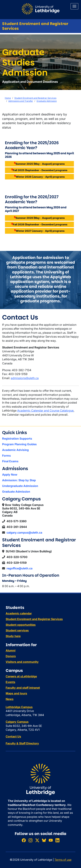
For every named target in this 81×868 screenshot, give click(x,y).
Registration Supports (17, 439)
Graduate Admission (47, 101)
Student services (17, 630)
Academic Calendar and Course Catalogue (45, 411)
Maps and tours (16, 693)
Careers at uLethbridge (21, 676)
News (10, 699)
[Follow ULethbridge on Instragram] (30, 840)
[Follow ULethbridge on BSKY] (44, 840)
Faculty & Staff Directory (22, 743)
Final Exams (10, 461)
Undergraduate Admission (20, 486)
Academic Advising (15, 450)
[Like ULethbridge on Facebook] (24, 840)
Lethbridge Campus (19, 707)
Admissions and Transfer (21, 101)
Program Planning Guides (19, 444)
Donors (11, 656)
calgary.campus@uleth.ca (24, 533)
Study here (13, 636)
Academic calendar (19, 613)
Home (8, 98)
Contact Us (13, 736)
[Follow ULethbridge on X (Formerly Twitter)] (37, 840)
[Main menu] (74, 6)
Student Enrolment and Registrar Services (35, 26)
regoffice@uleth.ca (19, 568)
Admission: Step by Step (19, 480)
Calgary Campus (17, 722)
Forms (6, 456)
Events (10, 682)
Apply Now (10, 475)
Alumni (11, 650)
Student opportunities (21, 625)
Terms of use (63, 860)
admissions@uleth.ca (25, 378)
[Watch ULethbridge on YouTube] (51, 840)
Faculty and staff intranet (23, 688)
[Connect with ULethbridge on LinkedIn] (57, 840)
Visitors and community (22, 662)
